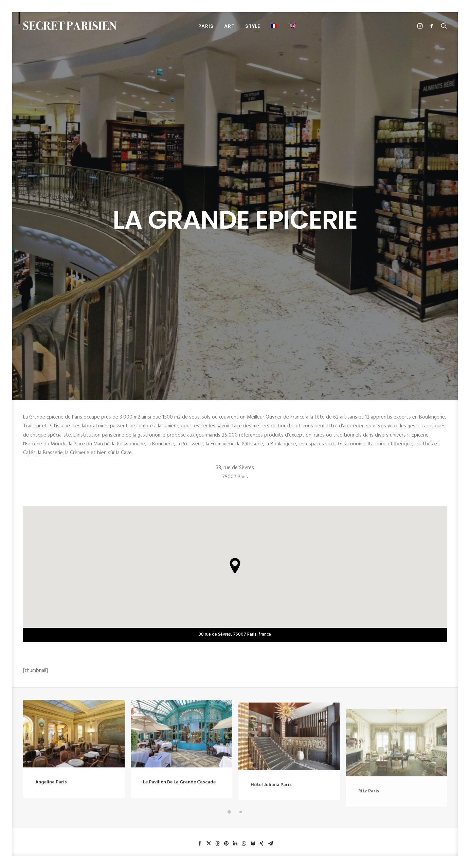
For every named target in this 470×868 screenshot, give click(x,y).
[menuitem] (206, 26)
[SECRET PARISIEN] (70, 26)
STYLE (253, 26)
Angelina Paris (51, 557)
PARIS (206, 26)
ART (229, 26)
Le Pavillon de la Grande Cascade (179, 572)
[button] (275, 26)
